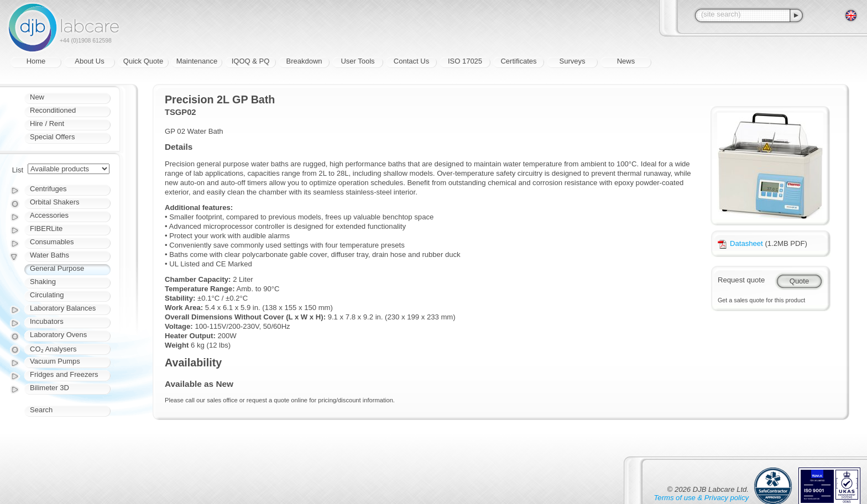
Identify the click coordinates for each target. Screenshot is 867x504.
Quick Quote (143, 61)
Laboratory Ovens (58, 335)
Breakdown (304, 61)
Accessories (49, 215)
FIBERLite (46, 229)
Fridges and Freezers (64, 374)
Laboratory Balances (63, 308)
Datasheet (740, 243)
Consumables (52, 242)
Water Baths (49, 255)
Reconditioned (53, 110)
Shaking (43, 282)
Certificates (518, 61)
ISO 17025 (465, 61)
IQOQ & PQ (251, 61)
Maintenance (197, 61)
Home (36, 61)
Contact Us (411, 61)
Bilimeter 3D (49, 388)
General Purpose (57, 268)
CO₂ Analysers (53, 349)
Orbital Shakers (55, 202)
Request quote (741, 280)
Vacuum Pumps (55, 361)
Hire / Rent (47, 124)
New (37, 97)
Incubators (47, 321)
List (18, 170)
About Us (89, 61)
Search (41, 410)
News (626, 61)
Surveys (573, 61)
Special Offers (52, 137)
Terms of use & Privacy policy (701, 498)
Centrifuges (48, 189)
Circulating (47, 295)
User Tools (357, 61)
